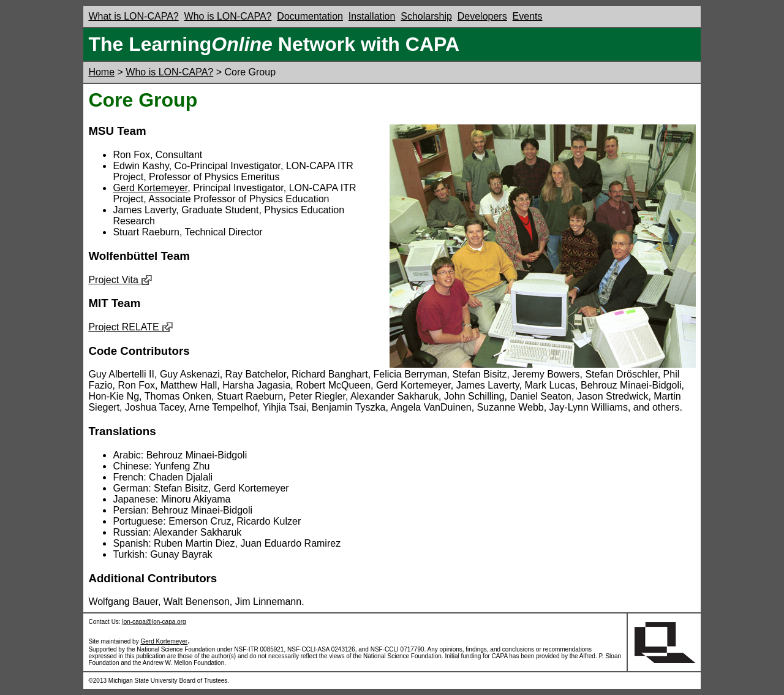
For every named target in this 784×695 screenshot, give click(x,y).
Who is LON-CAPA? (228, 16)
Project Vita (120, 280)
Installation (372, 16)
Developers (482, 16)
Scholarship (426, 16)
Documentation (310, 16)
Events (528, 16)
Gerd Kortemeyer (150, 188)
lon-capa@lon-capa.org (154, 622)
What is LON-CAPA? (133, 16)
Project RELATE (131, 327)
